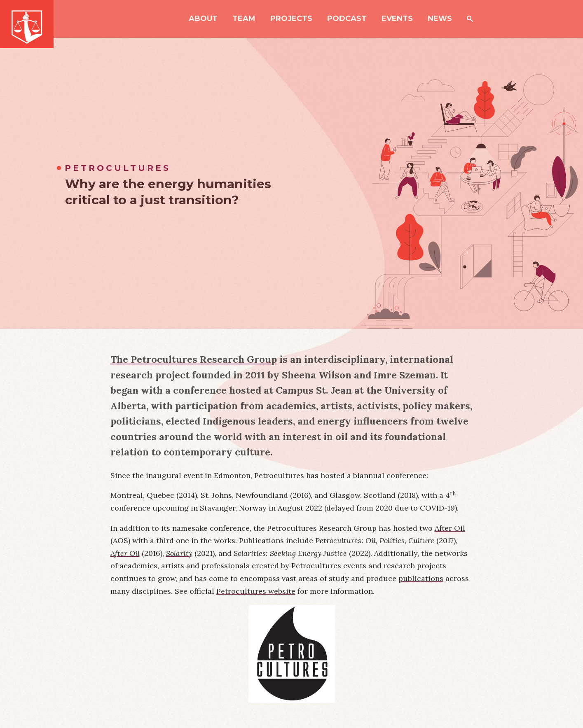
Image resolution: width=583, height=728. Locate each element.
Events (397, 19)
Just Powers (27, 24)
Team (244, 19)
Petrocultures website (256, 591)
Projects (291, 19)
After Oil (450, 528)
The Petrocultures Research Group (194, 359)
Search (470, 19)
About (203, 19)
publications (421, 578)
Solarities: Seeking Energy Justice (290, 553)
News (440, 19)
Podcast (347, 19)
